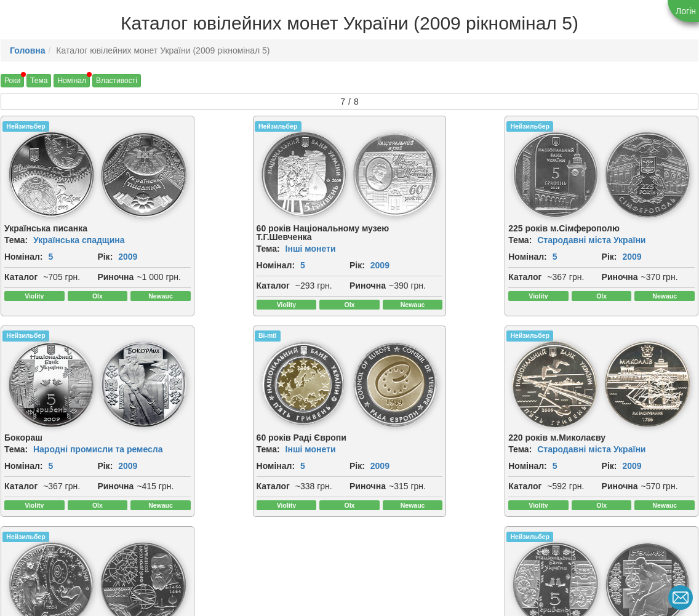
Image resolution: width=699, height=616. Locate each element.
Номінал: (24, 257)
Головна (28, 50)
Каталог (21, 290)
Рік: (12, 270)
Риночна (22, 304)
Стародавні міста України (441, 240)
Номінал (72, 81)
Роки (12, 81)
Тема (39, 81)
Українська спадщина (79, 240)
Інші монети (235, 249)
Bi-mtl (15, 364)
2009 (35, 270)
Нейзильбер (26, 126)
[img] (130, 175)
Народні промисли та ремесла (629, 240)
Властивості (117, 81)
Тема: (16, 240)
